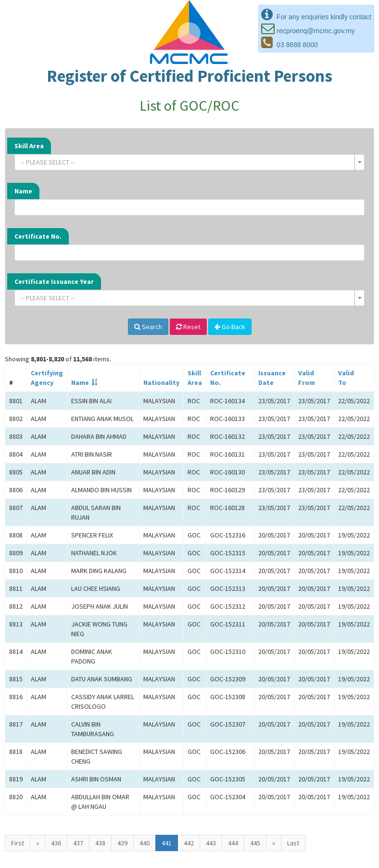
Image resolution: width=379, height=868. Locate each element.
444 (233, 843)
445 (255, 843)
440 (145, 843)
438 (100, 843)
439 (122, 843)
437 (78, 843)
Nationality (161, 383)
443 (211, 843)
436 (56, 843)
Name (23, 191)
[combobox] (189, 162)
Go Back (230, 327)
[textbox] (187, 162)
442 (189, 843)
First (18, 843)
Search (148, 327)
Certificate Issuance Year (54, 281)
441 (167, 843)
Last (293, 843)
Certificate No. (38, 236)
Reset (188, 327)
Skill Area (29, 146)
